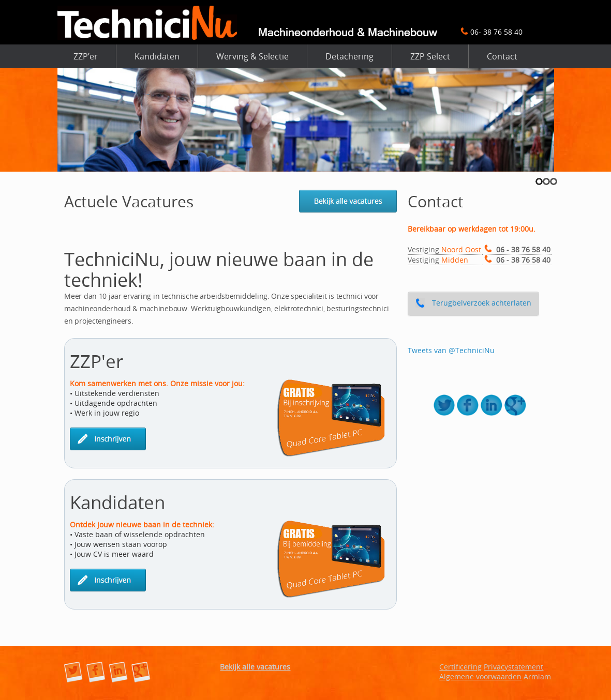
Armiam (537, 676)
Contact (502, 56)
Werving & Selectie (252, 56)
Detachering (349, 56)
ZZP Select (430, 56)
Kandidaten (157, 56)
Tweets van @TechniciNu (451, 350)
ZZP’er (86, 56)
